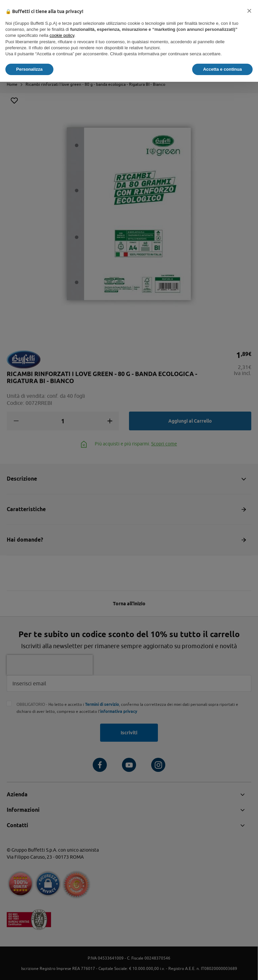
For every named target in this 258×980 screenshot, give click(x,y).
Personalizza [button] (29, 69)
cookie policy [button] (62, 35)
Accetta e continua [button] (222, 69)
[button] (249, 11)
